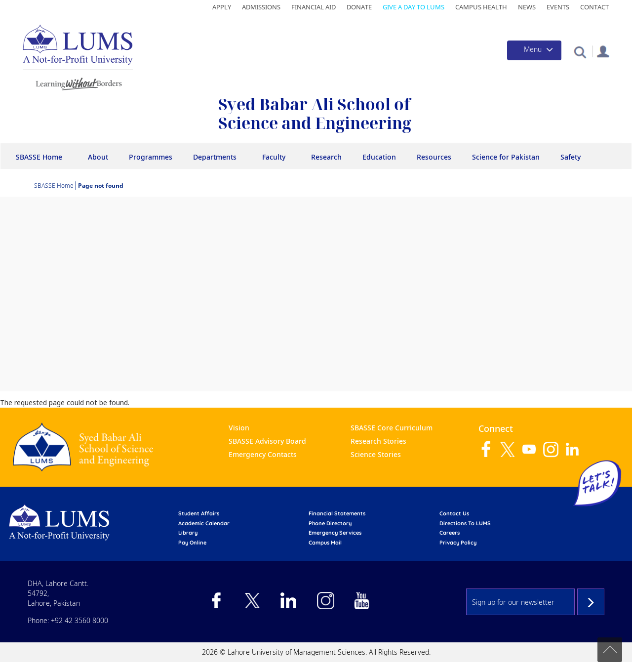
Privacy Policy (458, 543)
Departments (215, 157)
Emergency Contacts (263, 454)
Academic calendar (204, 523)
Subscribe (591, 602)
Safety (571, 157)
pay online (192, 543)
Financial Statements (337, 513)
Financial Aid (314, 7)
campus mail (325, 543)
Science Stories (376, 454)
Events (558, 7)
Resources (434, 157)
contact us (454, 513)
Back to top (610, 650)
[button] (580, 52)
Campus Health (481, 7)
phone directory (330, 523)
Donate (359, 7)
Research (326, 157)
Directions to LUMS (465, 523)
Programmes (151, 157)
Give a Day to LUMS (414, 7)
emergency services (335, 533)
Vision (239, 428)
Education (379, 157)
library (188, 533)
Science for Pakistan (506, 157)
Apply (222, 7)
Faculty (274, 157)
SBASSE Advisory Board (267, 441)
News (527, 7)
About (98, 157)
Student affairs (199, 513)
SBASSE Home (39, 157)
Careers (450, 533)
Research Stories (378, 441)
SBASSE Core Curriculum (392, 428)
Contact (594, 7)
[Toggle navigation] (534, 50)
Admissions (261, 7)
